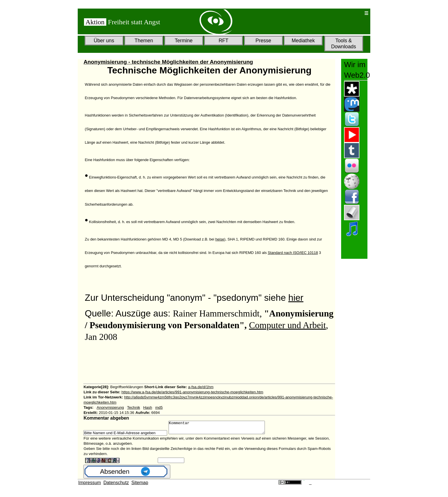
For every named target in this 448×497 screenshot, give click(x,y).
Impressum (90, 485)
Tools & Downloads (344, 44)
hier (296, 298)
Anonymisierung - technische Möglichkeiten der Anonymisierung (168, 62)
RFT (223, 41)
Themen (144, 41)
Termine (184, 41)
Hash (148, 407)
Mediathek (303, 41)
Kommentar (222, 429)
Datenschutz (116, 485)
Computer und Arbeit (287, 325)
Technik (134, 407)
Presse (263, 41)
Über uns (104, 41)
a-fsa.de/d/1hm (201, 387)
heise (220, 239)
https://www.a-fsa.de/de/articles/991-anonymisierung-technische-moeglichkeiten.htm (192, 392)
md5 (159, 407)
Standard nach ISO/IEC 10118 (293, 253)
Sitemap (140, 485)
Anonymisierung (110, 407)
